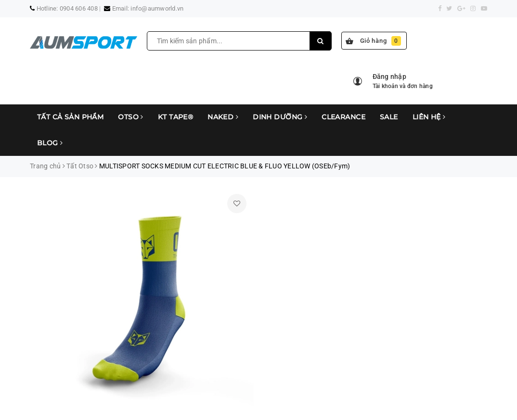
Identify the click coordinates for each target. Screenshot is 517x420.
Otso (131, 117)
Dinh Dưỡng (280, 117)
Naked (223, 117)
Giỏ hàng (373, 41)
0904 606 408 (79, 8)
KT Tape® (175, 117)
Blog (50, 143)
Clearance (343, 117)
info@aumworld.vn (157, 8)
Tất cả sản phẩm (70, 117)
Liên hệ (429, 117)
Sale (389, 117)
